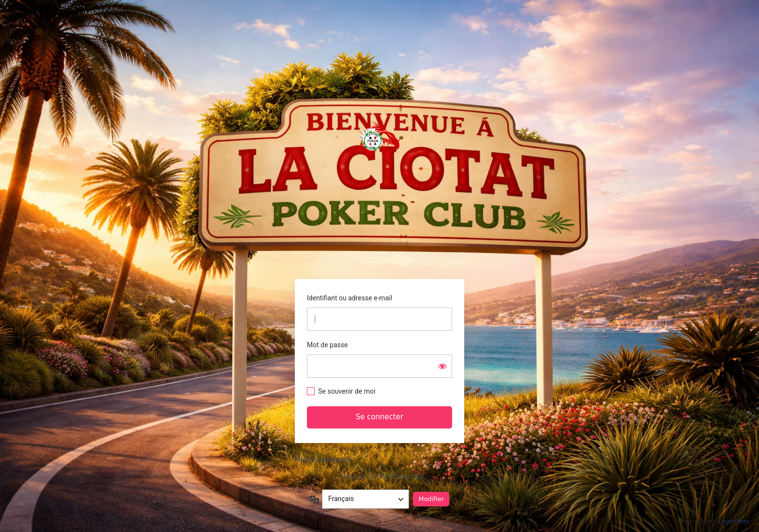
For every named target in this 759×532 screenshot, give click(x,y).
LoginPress (734, 521)
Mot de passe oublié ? (325, 459)
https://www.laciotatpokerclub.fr (379, 140)
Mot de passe (327, 345)
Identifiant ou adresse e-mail (349, 298)
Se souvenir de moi (347, 391)
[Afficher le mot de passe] (442, 366)
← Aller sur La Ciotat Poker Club (380, 477)
